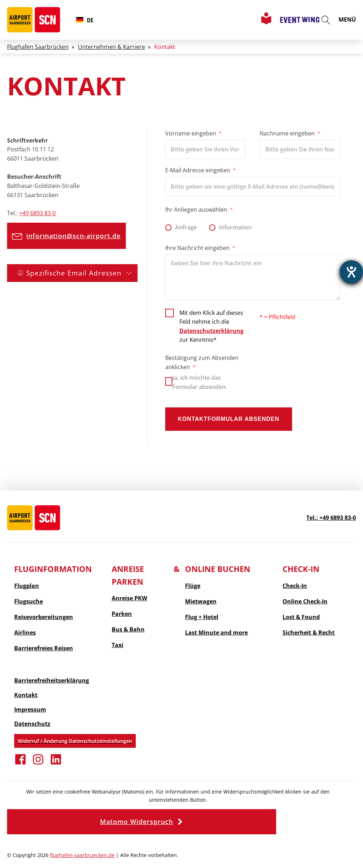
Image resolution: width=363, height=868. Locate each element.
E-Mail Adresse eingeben (198, 170)
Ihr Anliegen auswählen (196, 210)
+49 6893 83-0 (37, 213)
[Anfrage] (168, 228)
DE (85, 20)
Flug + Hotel (202, 617)
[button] (70, 236)
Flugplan (27, 586)
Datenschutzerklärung (211, 331)
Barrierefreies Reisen (44, 648)
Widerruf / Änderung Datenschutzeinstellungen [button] (75, 741)
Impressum (30, 710)
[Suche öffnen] (326, 20)
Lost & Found (301, 617)
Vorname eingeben (191, 133)
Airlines (25, 633)
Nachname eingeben (287, 133)
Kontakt (26, 695)
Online (305, 602)
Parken (122, 614)
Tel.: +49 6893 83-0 (331, 518)
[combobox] (85, 20)
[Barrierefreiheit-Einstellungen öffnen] (351, 272)
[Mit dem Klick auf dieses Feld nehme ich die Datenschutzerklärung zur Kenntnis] (205, 326)
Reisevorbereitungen (44, 617)
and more (216, 633)
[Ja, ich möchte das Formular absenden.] (169, 382)
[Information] (212, 228)
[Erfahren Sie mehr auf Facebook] (20, 763)
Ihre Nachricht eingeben (197, 248)
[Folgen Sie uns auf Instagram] (38, 763)
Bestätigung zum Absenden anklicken (202, 362)
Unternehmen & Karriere (111, 47)
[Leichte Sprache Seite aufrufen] (266, 22)
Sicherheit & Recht (309, 633)
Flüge (193, 586)
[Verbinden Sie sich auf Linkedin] (56, 763)
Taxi (118, 645)
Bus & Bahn (128, 630)
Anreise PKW (129, 598)
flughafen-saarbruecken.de (82, 855)
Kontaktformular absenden (229, 419)
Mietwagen (201, 602)
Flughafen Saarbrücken (38, 47)
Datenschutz (32, 724)
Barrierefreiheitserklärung (52, 680)
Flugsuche (29, 602)
